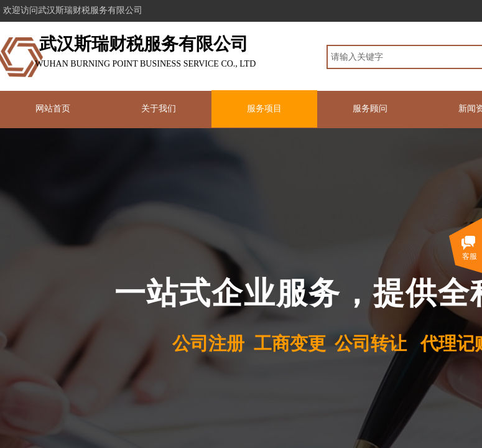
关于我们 (159, 109)
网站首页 (53, 109)
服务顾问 (370, 109)
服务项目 (264, 109)
